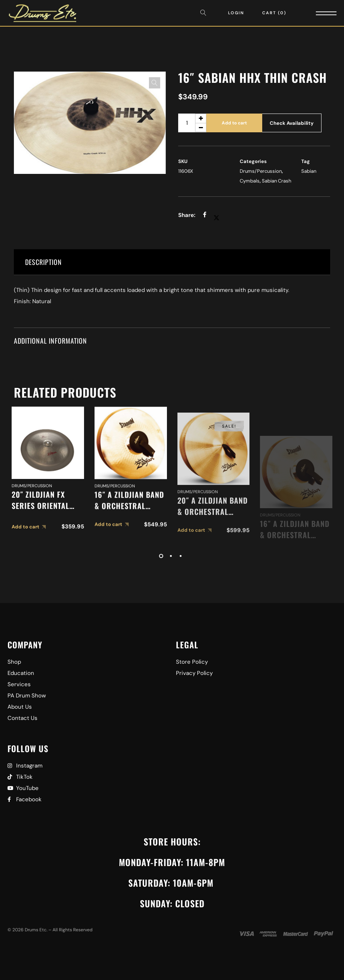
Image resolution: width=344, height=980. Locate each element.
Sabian (309, 171)
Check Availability (292, 123)
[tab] (172, 262)
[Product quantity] (192, 123)
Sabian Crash (276, 181)
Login (236, 13)
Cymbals (250, 181)
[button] (155, 83)
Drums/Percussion (261, 171)
